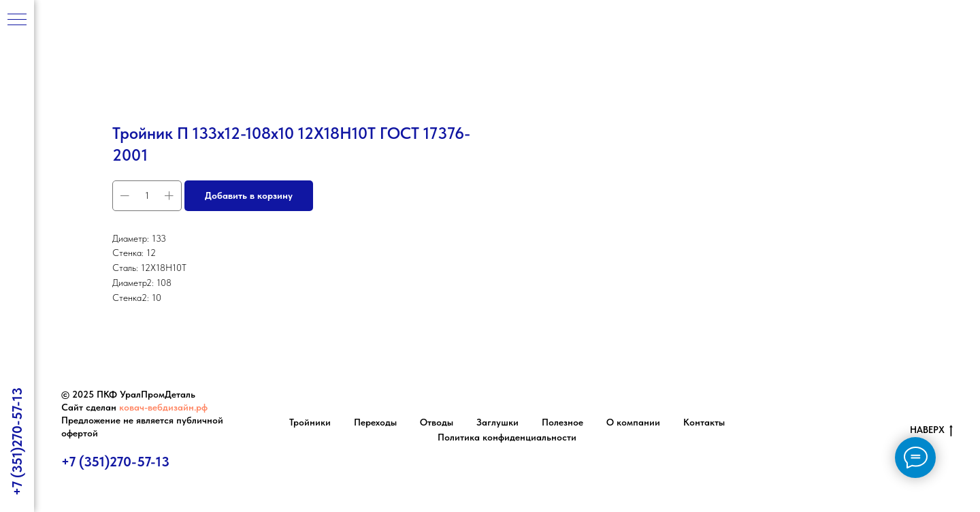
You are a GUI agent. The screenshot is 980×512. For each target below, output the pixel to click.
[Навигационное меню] (17, 20)
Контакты (704, 422)
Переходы (375, 422)
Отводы (437, 422)
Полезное (562, 422)
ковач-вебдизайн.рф (163, 407)
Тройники (310, 422)
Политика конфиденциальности (507, 437)
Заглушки (497, 422)
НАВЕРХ (931, 430)
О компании (633, 422)
